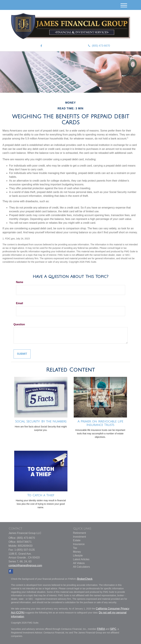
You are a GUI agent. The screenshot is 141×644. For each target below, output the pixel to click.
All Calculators (81, 567)
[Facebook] (41, 46)
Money (77, 552)
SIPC (113, 629)
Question (19, 324)
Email (20, 303)
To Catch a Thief (41, 495)
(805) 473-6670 (99, 46)
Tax (75, 548)
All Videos (79, 563)
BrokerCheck (85, 579)
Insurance (79, 544)
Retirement (80, 533)
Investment (80, 537)
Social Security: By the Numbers (41, 421)
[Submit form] (22, 354)
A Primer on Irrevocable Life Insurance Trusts (100, 423)
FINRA (101, 629)
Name (20, 282)
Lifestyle (78, 556)
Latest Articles (81, 559)
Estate (77, 540)
